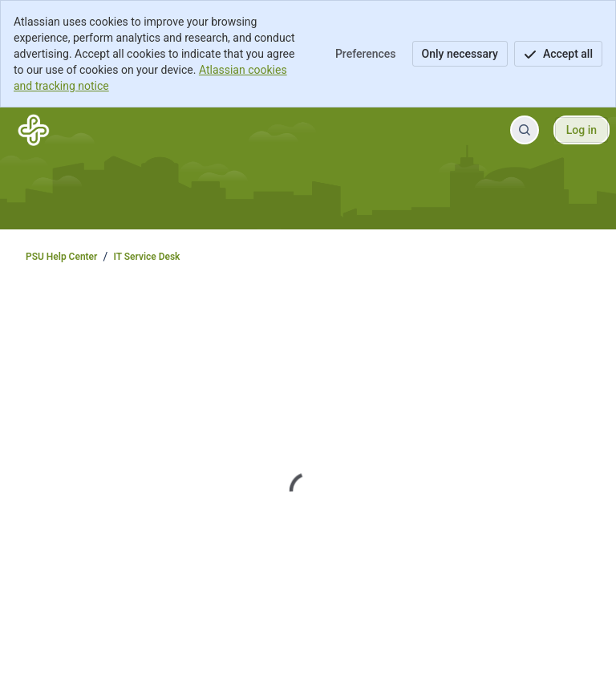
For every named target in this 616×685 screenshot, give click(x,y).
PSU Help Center (61, 257)
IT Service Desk (146, 257)
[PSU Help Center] (34, 130)
